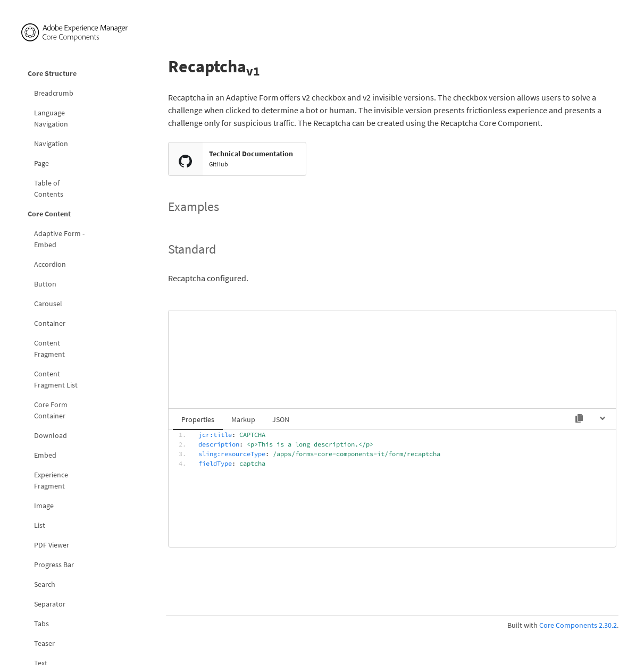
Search (45, 584)
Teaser (44, 643)
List (40, 525)
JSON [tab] (281, 419)
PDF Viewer (52, 545)
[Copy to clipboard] (579, 419)
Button (45, 284)
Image (44, 506)
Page (41, 163)
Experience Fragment (51, 480)
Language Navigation (51, 118)
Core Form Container (51, 410)
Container (50, 323)
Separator (50, 604)
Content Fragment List (56, 379)
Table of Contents (49, 188)
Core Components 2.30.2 (578, 625)
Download (51, 435)
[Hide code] (603, 419)
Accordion (50, 264)
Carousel (48, 304)
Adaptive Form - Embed (59, 239)
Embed (45, 455)
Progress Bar (54, 565)
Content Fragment (49, 348)
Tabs (41, 624)
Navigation (51, 144)
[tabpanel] (392, 487)
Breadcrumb (54, 93)
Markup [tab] (243, 419)
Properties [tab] (198, 419)
